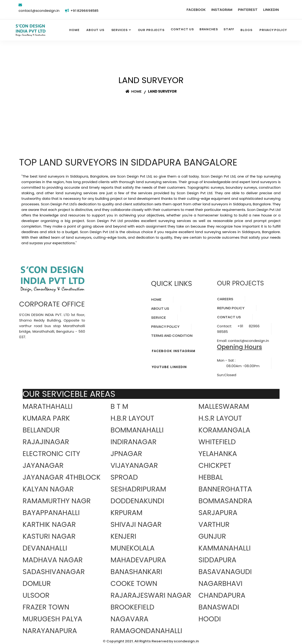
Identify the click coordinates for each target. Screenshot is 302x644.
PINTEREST (248, 10)
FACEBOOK (196, 10)
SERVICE (159, 317)
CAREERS (225, 299)
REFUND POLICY (231, 308)
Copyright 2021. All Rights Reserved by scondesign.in (153, 641)
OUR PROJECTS (151, 30)
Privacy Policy (273, 30)
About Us (95, 30)
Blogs (246, 30)
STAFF (229, 29)
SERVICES (120, 30)
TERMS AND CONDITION (172, 336)
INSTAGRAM (222, 10)
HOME (156, 299)
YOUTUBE (160, 367)
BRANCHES (209, 29)
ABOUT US (160, 308)
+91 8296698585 (84, 11)
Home (74, 30)
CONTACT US (182, 29)
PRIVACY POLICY (165, 327)
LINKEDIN (271, 10)
